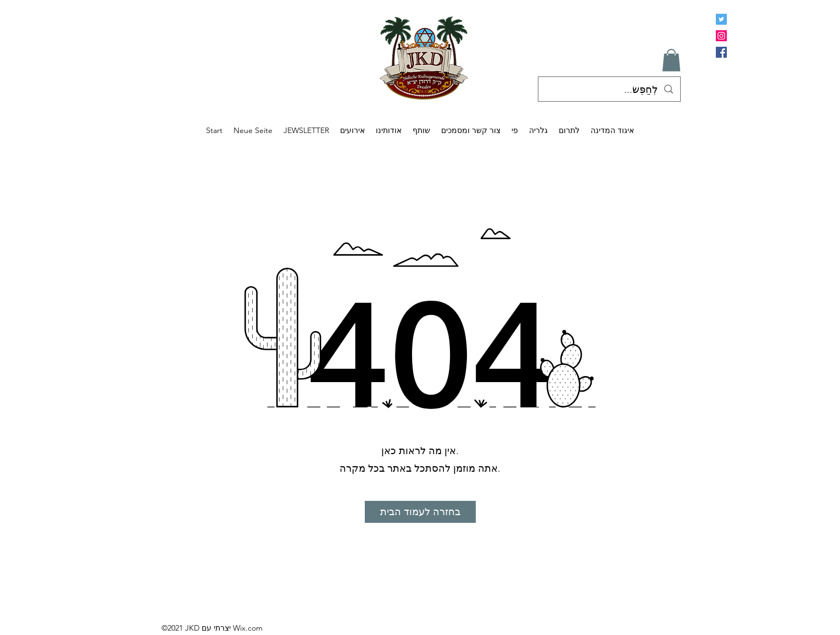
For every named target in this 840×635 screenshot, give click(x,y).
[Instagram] (721, 36)
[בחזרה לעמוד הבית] (420, 512)
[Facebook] (721, 52)
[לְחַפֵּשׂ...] (610, 90)
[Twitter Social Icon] (721, 19)
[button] (671, 60)
